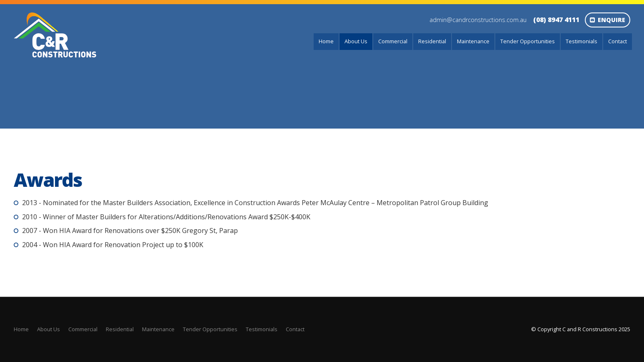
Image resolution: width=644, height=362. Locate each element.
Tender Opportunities (528, 41)
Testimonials (582, 41)
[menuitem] (21, 330)
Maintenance (473, 41)
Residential (432, 41)
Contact (618, 41)
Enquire (612, 20)
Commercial (393, 41)
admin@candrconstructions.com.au (478, 20)
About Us (356, 41)
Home (326, 41)
